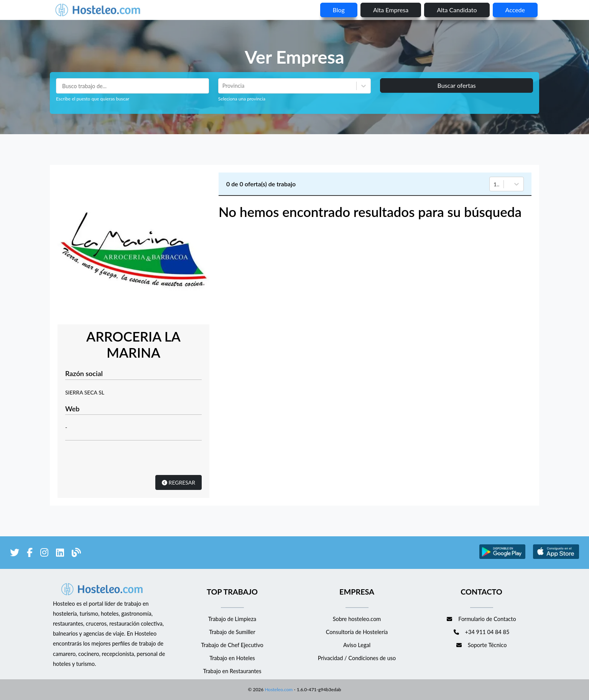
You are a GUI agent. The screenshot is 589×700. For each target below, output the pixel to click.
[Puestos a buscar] (132, 86)
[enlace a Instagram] (44, 554)
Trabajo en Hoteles (232, 658)
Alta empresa (391, 10)
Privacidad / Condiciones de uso (357, 658)
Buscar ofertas (456, 85)
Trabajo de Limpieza (232, 619)
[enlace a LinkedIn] (60, 554)
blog (339, 10)
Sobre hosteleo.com (357, 619)
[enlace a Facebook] (30, 554)
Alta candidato (457, 10)
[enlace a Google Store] (502, 558)
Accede (515, 10)
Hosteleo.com (278, 689)
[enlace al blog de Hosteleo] (76, 554)
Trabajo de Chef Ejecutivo (232, 645)
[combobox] (223, 86)
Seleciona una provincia (242, 99)
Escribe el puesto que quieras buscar (93, 99)
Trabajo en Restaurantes (232, 671)
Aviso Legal (357, 645)
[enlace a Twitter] (15, 554)
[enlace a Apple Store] (556, 558)
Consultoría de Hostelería (357, 632)
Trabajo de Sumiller (232, 632)
